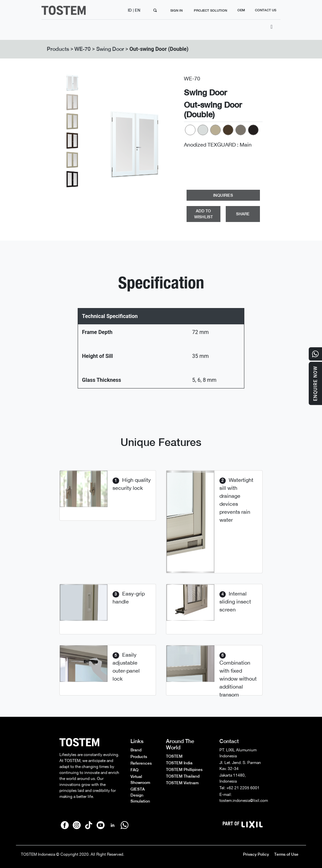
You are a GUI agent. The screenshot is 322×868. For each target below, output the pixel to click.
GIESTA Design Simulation (140, 795)
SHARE (243, 214)
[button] (101, 144)
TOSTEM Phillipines (184, 770)
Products (58, 49)
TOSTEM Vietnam (182, 783)
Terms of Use (286, 854)
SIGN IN (176, 10)
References (141, 763)
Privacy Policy (256, 854)
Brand (136, 750)
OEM (241, 10)
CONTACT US (266, 10)
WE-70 (82, 49)
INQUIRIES (223, 195)
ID (130, 10)
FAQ (134, 770)
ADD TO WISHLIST (203, 214)
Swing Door (110, 49)
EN (138, 10)
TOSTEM (174, 756)
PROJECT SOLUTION (210, 10)
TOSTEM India (179, 763)
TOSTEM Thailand (183, 776)
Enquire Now (315, 383)
